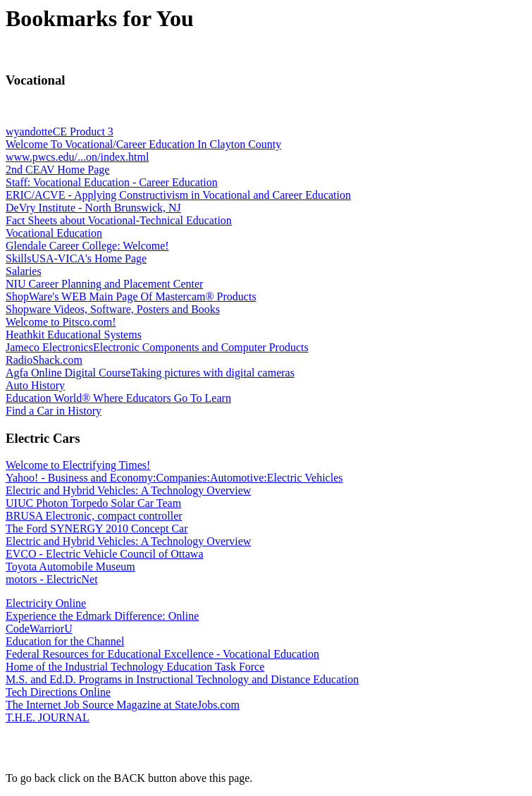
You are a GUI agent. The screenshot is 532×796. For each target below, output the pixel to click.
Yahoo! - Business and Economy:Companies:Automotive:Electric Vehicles (174, 478)
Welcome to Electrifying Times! (78, 465)
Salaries (24, 271)
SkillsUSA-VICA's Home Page (76, 258)
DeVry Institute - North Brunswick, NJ (93, 208)
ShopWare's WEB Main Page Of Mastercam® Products (131, 296)
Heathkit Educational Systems (74, 335)
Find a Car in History (54, 411)
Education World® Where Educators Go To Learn (118, 398)
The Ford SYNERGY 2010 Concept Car (97, 528)
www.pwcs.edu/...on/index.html (77, 157)
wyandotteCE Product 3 (60, 131)
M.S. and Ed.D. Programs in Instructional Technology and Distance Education (182, 679)
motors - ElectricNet (52, 579)
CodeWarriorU (39, 629)
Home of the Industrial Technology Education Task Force (135, 667)
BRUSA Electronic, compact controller (94, 516)
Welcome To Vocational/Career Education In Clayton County (143, 144)
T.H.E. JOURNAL (48, 717)
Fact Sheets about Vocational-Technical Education (119, 220)
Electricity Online (46, 603)
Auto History (35, 385)
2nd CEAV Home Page (57, 170)
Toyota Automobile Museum (70, 567)
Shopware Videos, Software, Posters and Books (113, 309)
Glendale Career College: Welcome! (87, 246)
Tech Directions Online (58, 692)
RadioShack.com (44, 360)
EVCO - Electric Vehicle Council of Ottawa (105, 554)
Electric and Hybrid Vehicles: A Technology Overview (128, 490)
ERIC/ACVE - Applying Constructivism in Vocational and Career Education (178, 195)
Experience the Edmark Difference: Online (102, 616)
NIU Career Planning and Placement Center (104, 284)
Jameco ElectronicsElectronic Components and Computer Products (157, 347)
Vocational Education (54, 233)
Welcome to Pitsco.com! (61, 322)
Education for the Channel (65, 641)
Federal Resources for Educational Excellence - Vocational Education (162, 654)
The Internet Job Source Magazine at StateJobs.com (123, 705)
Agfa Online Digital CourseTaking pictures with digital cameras (150, 373)
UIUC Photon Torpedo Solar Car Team (93, 503)
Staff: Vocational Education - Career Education (112, 182)
